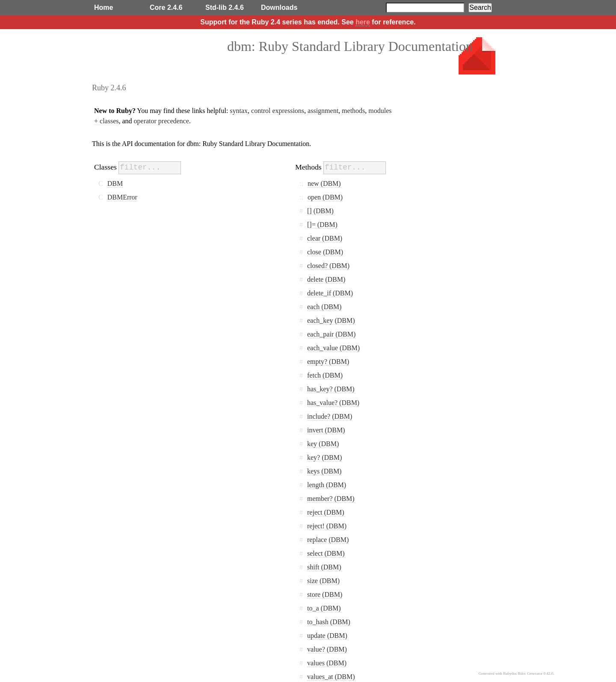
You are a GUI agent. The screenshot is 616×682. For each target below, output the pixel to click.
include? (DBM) (330, 416)
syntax (239, 111)
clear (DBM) (325, 238)
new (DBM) (324, 183)
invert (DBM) (326, 430)
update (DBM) (327, 636)
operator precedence (161, 121)
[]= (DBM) (322, 225)
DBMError (122, 197)
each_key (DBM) (331, 320)
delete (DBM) (326, 279)
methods (353, 111)
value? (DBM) (327, 649)
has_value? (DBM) (333, 403)
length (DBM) (327, 485)
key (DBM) (323, 444)
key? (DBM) (324, 457)
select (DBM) (326, 553)
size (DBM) (323, 581)
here (363, 22)
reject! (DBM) (327, 526)
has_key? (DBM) (331, 389)
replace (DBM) (328, 540)
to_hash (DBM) (329, 622)
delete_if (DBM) (330, 293)
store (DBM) (325, 594)
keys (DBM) (324, 471)
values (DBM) (327, 663)
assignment (323, 111)
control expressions (278, 111)
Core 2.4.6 (166, 7)
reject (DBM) (326, 512)
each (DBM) (324, 307)
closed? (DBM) (328, 266)
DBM (115, 183)
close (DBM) (325, 252)
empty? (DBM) (328, 362)
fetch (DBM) (325, 375)
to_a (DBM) (324, 608)
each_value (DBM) (333, 348)
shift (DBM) (324, 567)
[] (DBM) (320, 211)
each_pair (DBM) (331, 334)
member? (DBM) (331, 499)
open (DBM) (325, 197)
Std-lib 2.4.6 (225, 7)
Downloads (279, 7)
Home (104, 7)
